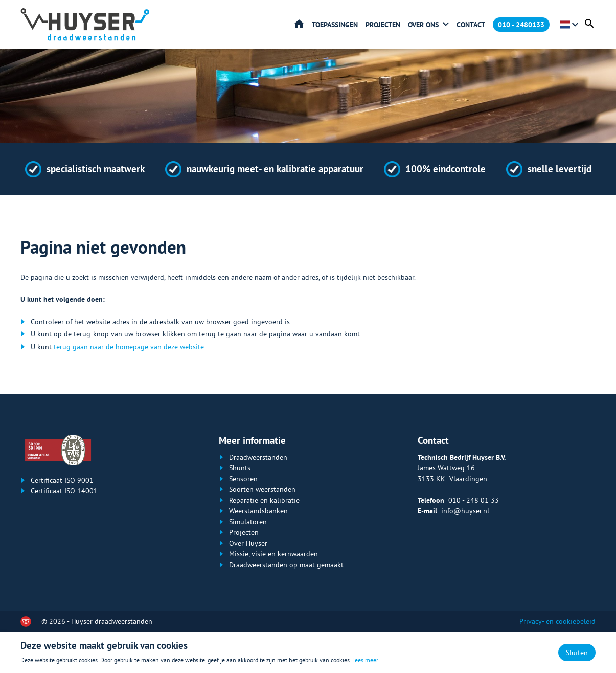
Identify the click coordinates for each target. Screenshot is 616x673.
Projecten (383, 25)
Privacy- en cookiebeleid (557, 621)
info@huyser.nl (465, 511)
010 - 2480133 (521, 25)
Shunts (240, 468)
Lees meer (365, 660)
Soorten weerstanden (262, 489)
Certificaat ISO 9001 (62, 480)
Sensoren (243, 479)
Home (299, 24)
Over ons (423, 25)
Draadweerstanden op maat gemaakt (286, 565)
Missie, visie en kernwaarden (273, 554)
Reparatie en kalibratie (264, 500)
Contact (471, 25)
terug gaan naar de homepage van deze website (129, 347)
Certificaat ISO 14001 (64, 491)
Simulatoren (248, 522)
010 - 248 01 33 (474, 500)
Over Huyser (248, 543)
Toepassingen (335, 25)
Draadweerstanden (258, 457)
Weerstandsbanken (258, 511)
